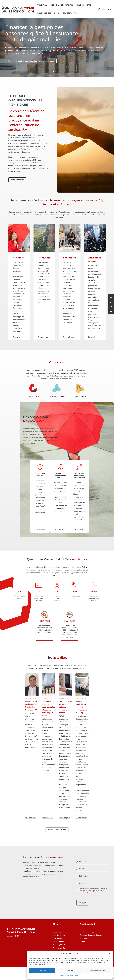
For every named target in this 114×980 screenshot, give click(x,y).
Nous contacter (69, 13)
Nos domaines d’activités (62, 5)
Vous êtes (57, 930)
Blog (56, 13)
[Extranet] (99, 9)
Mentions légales (87, 930)
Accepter (42, 971)
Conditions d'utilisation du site (91, 888)
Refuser (70, 971)
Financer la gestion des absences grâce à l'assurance (31, 61)
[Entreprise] (33, 389)
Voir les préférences (97, 971)
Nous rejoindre (44, 13)
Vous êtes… (42, 5)
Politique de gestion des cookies (69, 976)
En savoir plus (31, 815)
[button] (110, 954)
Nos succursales (60, 949)
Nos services (40, 528)
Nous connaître (84, 5)
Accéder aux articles (57, 828)
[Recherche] (104, 9)
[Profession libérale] (56, 389)
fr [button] (109, 9)
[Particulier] (80, 389)
